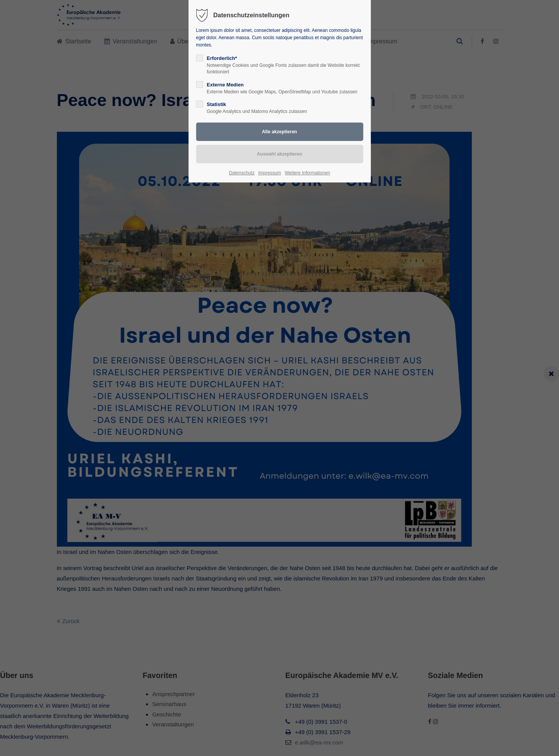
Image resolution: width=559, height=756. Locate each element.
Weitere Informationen (307, 173)
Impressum (270, 173)
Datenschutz (242, 173)
